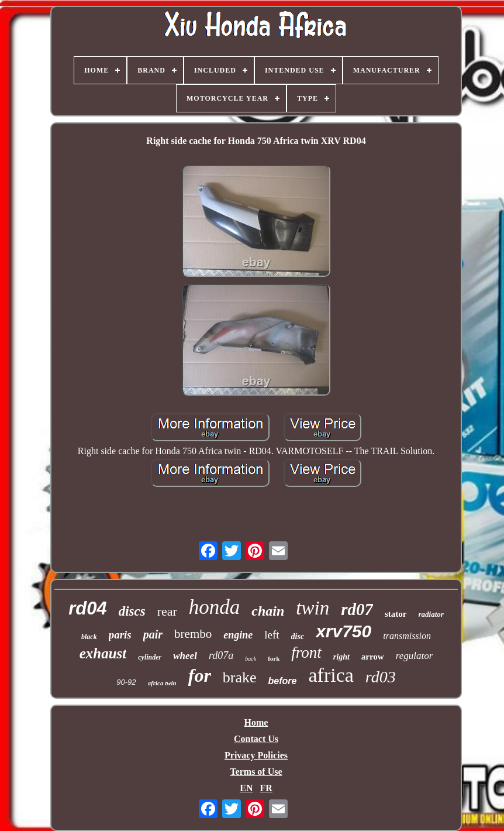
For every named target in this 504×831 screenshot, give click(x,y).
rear (167, 611)
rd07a (221, 655)
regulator (415, 656)
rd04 (87, 608)
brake (240, 677)
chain (268, 611)
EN (246, 788)
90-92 (126, 682)
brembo (193, 634)
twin (313, 608)
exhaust (103, 653)
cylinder (150, 657)
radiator (431, 614)
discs (132, 611)
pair (153, 634)
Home (256, 722)
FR (266, 788)
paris (120, 635)
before (283, 681)
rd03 (381, 677)
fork (274, 658)
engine (238, 635)
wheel (185, 656)
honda (215, 607)
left (272, 635)
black (89, 637)
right (341, 657)
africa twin (162, 683)
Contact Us (256, 739)
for (200, 675)
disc (298, 636)
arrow (373, 657)
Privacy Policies (256, 755)
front (306, 653)
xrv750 (344, 631)
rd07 (357, 609)
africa (331, 675)
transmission (407, 636)
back (251, 659)
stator (396, 614)
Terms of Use (256, 772)
